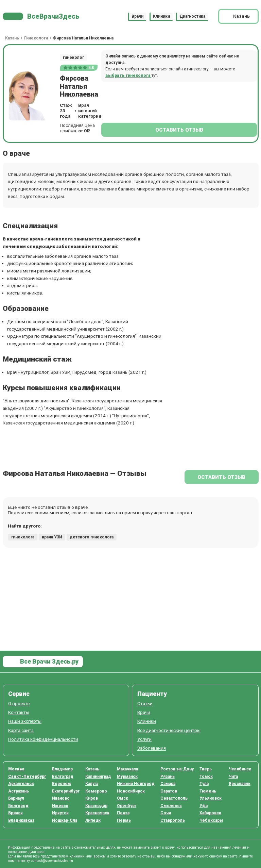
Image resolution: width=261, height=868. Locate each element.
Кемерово (96, 791)
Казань (92, 769)
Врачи (137, 16)
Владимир (62, 769)
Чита (233, 777)
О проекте (19, 704)
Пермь (124, 820)
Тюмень (208, 791)
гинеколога (23, 537)
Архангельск (21, 784)
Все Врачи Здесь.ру (49, 661)
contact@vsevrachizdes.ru (52, 861)
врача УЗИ (52, 537)
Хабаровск (210, 813)
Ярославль (240, 784)
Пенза (123, 813)
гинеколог (73, 57)
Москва (16, 769)
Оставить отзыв (179, 130)
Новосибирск (131, 791)
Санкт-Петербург (27, 777)
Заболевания (152, 748)
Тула (204, 784)
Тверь (206, 769)
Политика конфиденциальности (43, 739)
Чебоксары (211, 820)
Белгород (18, 806)
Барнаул (16, 798)
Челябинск (240, 769)
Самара (168, 784)
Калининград (98, 777)
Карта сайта (21, 730)
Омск (123, 798)
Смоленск (171, 806)
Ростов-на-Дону (177, 769)
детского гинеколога (92, 537)
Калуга (92, 784)
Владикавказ (21, 820)
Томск (206, 777)
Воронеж (62, 784)
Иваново (61, 798)
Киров (92, 798)
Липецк (93, 820)
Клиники (161, 16)
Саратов (169, 791)
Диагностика (192, 16)
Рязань (168, 777)
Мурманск (127, 777)
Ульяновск (211, 798)
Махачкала (127, 769)
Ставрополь (173, 820)
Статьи (145, 704)
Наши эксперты (25, 721)
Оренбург (127, 806)
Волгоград (63, 777)
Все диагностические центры (169, 730)
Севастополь (174, 798)
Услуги (144, 739)
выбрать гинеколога (128, 76)
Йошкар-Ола (65, 820)
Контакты (19, 712)
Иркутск (60, 813)
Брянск (15, 813)
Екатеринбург (66, 791)
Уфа (204, 806)
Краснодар (96, 806)
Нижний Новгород (136, 784)
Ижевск (60, 806)
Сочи (166, 813)
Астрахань (19, 791)
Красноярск (97, 813)
